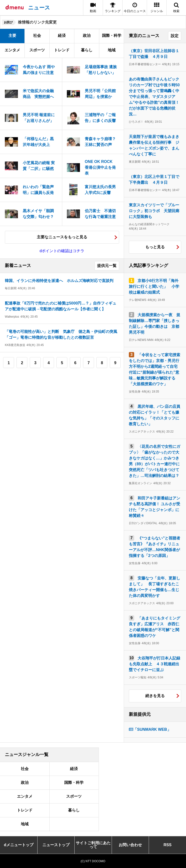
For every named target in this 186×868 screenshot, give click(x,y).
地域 (112, 50)
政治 (87, 36)
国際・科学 (112, 36)
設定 (175, 36)
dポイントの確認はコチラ (62, 251)
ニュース (39, 8)
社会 (37, 36)
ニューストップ (56, 845)
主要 (12, 36)
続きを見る (155, 696)
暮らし (87, 50)
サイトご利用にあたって (93, 845)
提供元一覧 (107, 266)
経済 (62, 36)
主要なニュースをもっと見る (62, 237)
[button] (157, 8)
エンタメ (12, 50)
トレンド (62, 50)
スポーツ (37, 50)
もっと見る (155, 247)
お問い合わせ (130, 845)
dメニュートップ (19, 845)
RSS (167, 845)
